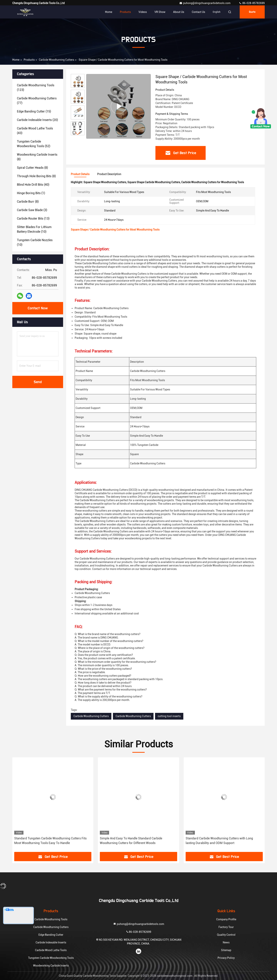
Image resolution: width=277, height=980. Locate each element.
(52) (34, 144)
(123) (36, 88)
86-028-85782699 (252, 3)
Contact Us (198, 12)
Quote (252, 12)
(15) (34, 111)
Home (109, 12)
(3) (32, 210)
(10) (34, 229)
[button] (78, 134)
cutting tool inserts (169, 716)
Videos (143, 12)
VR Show (160, 12)
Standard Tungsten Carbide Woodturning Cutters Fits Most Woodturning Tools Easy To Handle (50, 841)
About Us (179, 12)
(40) (33, 185)
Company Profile (226, 919)
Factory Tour (226, 927)
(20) (37, 120)
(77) (37, 101)
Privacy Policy (226, 958)
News (226, 942)
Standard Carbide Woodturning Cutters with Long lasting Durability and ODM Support (219, 841)
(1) (31, 193)
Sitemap (226, 950)
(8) (37, 157)
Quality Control (226, 935)
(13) (33, 219)
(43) (35, 131)
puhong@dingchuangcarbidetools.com (205, 3)
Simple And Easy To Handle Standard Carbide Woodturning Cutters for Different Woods (131, 841)
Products (125, 12)
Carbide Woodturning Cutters (56, 60)
